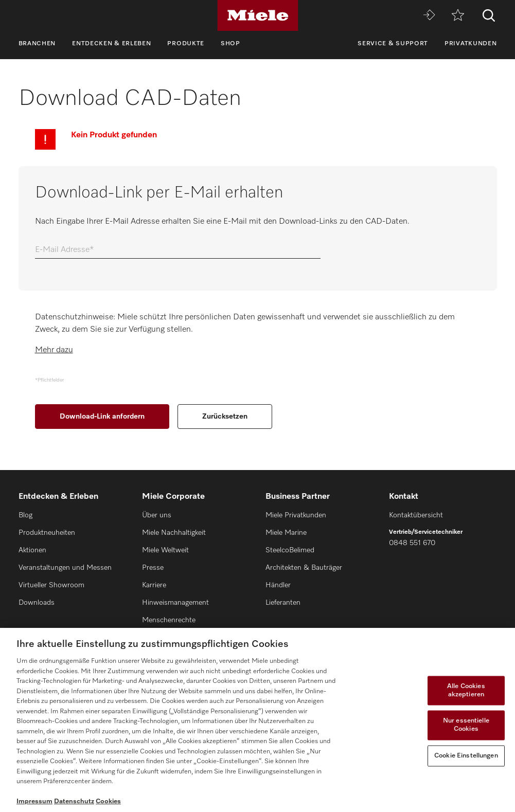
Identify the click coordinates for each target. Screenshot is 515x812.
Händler (278, 585)
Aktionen (32, 550)
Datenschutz (74, 801)
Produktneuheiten (47, 533)
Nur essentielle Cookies (466, 725)
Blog (25, 515)
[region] (257, 720)
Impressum (34, 801)
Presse (153, 568)
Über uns (157, 515)
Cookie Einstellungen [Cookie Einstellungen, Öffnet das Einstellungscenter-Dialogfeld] (466, 756)
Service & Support (393, 44)
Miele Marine (286, 533)
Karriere (154, 585)
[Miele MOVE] (429, 16)
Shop (230, 44)
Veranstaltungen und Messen (65, 568)
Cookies (108, 801)
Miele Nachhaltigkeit (174, 533)
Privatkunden (470, 44)
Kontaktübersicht (416, 515)
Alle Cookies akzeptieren (466, 691)
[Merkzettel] (458, 16)
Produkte (186, 44)
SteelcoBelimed (290, 550)
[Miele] (258, 15)
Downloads (37, 603)
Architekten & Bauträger (304, 568)
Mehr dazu (54, 350)
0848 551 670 (412, 543)
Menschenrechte (169, 620)
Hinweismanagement (175, 603)
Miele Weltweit (165, 550)
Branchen (37, 44)
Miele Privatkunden (296, 515)
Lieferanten (283, 603)
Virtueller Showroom (51, 585)
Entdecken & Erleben (111, 44)
